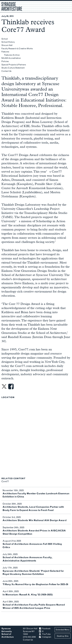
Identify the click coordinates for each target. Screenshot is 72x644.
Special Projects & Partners (14, 65)
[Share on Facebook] (11, 388)
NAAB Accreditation (11, 58)
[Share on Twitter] (4, 388)
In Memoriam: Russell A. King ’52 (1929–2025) (28, 595)
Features (5, 52)
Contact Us (6, 71)
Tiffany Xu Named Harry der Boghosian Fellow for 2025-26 (35, 584)
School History (8, 42)
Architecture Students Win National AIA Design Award (35, 520)
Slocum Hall (7, 45)
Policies (5, 61)
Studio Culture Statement (13, 68)
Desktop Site (63, 636)
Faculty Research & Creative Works (17, 49)
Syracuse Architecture (12, 6)
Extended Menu (63, 630)
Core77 (5, 481)
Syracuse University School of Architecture (8, 633)
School (5, 39)
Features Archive (12, 55)
